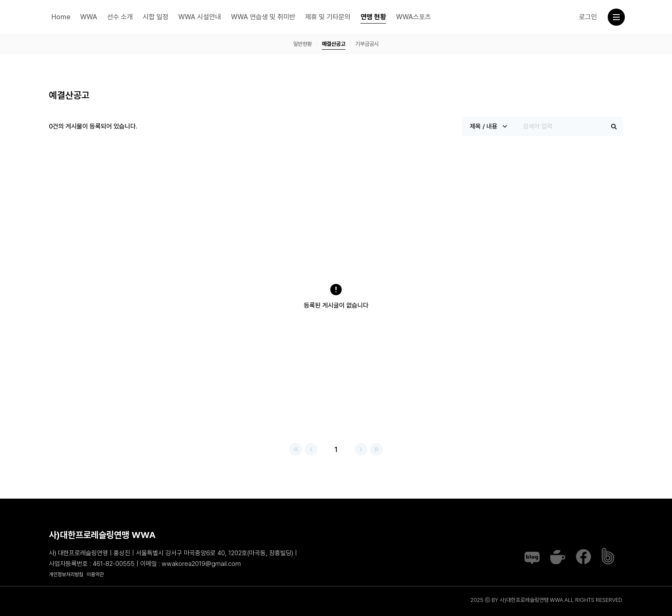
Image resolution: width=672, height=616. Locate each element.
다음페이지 (361, 449)
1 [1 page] (336, 449)
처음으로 (296, 449)
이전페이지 (311, 449)
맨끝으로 (376, 449)
